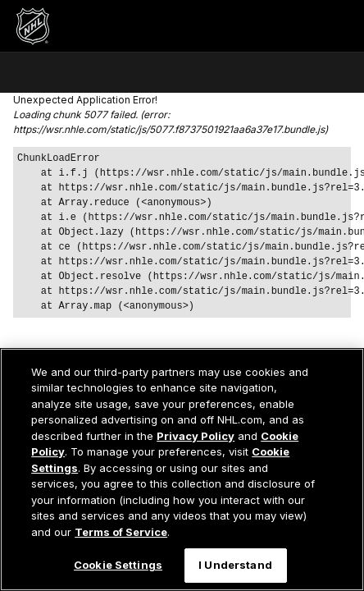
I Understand (235, 565)
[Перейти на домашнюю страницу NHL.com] (33, 26)
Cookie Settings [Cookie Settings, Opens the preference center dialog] (118, 565)
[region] (182, 470)
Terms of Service (121, 532)
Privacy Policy (196, 436)
